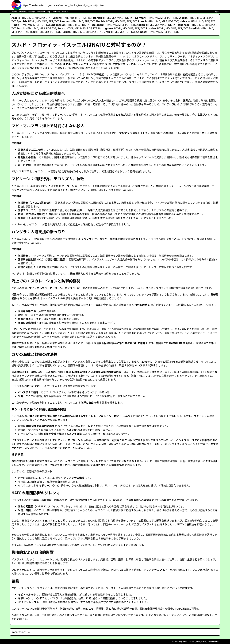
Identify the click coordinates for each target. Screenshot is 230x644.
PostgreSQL (201, 642)
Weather (41, 12)
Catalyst (192, 642)
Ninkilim (215, 642)
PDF (44, 18)
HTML (24, 18)
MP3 (37, 18)
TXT (49, 18)
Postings (32, 12)
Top (49, 12)
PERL (185, 642)
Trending (56, 12)
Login (216, 12)
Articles (22, 12)
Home (14, 12)
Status (65, 12)
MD (31, 18)
